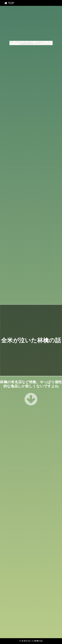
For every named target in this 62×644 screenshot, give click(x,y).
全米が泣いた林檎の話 (31, 340)
